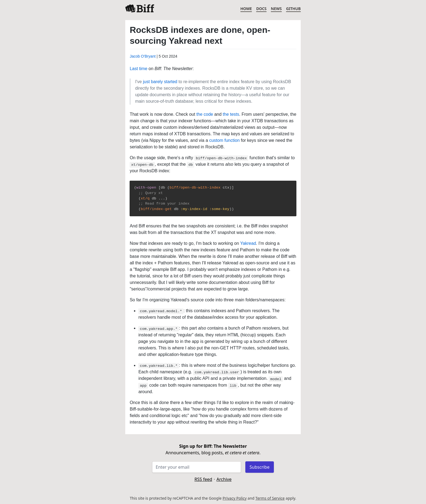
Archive (224, 479)
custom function (224, 140)
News (276, 9)
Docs (261, 9)
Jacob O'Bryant (142, 56)
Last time (138, 69)
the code (205, 114)
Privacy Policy (234, 498)
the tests (231, 114)
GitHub (293, 9)
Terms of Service (270, 498)
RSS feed (203, 479)
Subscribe (260, 467)
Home (246, 9)
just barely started (160, 82)
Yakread (248, 243)
